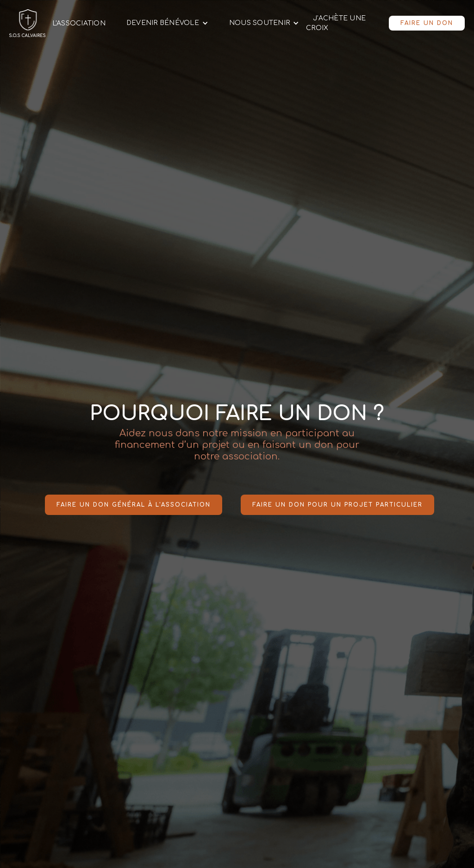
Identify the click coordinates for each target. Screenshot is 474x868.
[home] (27, 23)
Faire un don (427, 23)
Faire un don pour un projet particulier (337, 505)
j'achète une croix (336, 23)
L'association (79, 23)
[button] (164, 23)
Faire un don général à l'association (134, 505)
